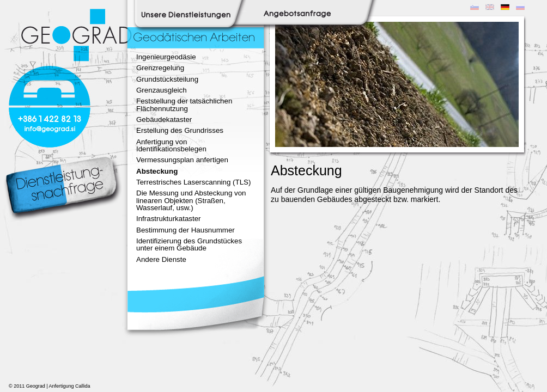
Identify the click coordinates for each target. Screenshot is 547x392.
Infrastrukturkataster (169, 219)
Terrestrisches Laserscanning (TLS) (193, 182)
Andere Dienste (161, 259)
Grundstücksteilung (167, 79)
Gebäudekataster (164, 120)
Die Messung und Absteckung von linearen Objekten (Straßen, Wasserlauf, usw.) (191, 200)
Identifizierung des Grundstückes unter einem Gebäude (189, 244)
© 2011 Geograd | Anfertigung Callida (50, 386)
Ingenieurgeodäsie (166, 57)
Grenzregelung (160, 68)
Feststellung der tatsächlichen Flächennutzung (184, 105)
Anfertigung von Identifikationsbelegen (171, 145)
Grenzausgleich (162, 90)
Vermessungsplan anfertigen (182, 160)
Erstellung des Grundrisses (180, 130)
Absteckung (157, 171)
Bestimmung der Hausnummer (186, 230)
